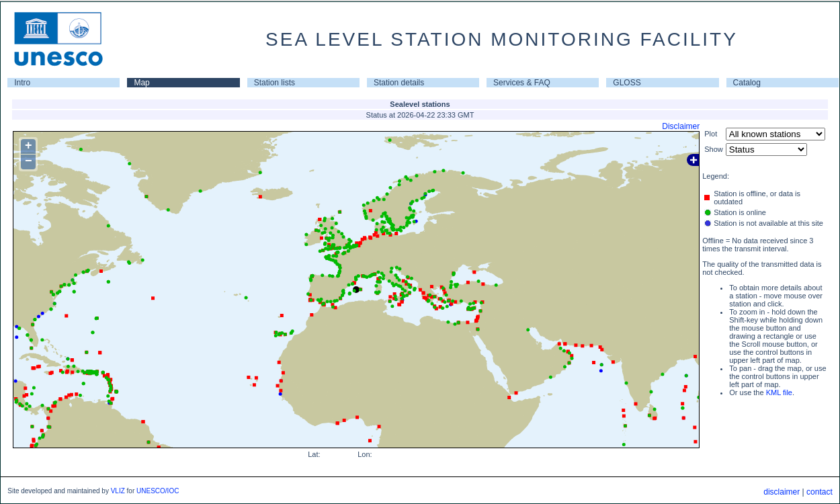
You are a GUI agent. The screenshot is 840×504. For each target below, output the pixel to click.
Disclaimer (681, 126)
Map (141, 83)
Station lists (275, 83)
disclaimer (782, 492)
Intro (22, 83)
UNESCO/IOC (158, 491)
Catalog (747, 83)
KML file (779, 392)
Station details (399, 83)
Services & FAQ (522, 83)
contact (820, 492)
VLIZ (118, 491)
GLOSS (627, 83)
